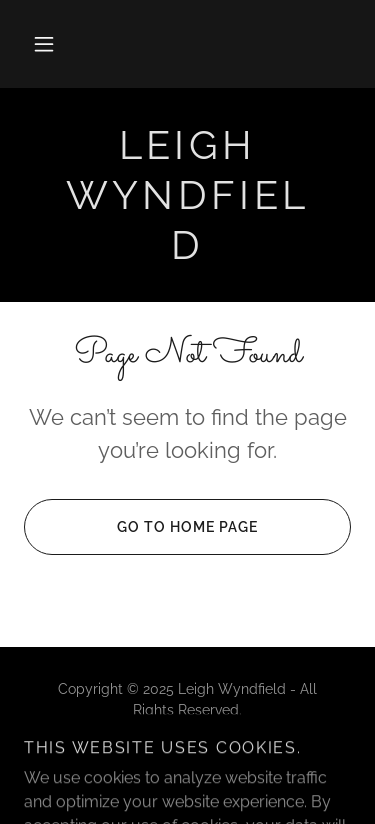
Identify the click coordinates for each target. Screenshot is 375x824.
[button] (44, 44)
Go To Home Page (141, 527)
